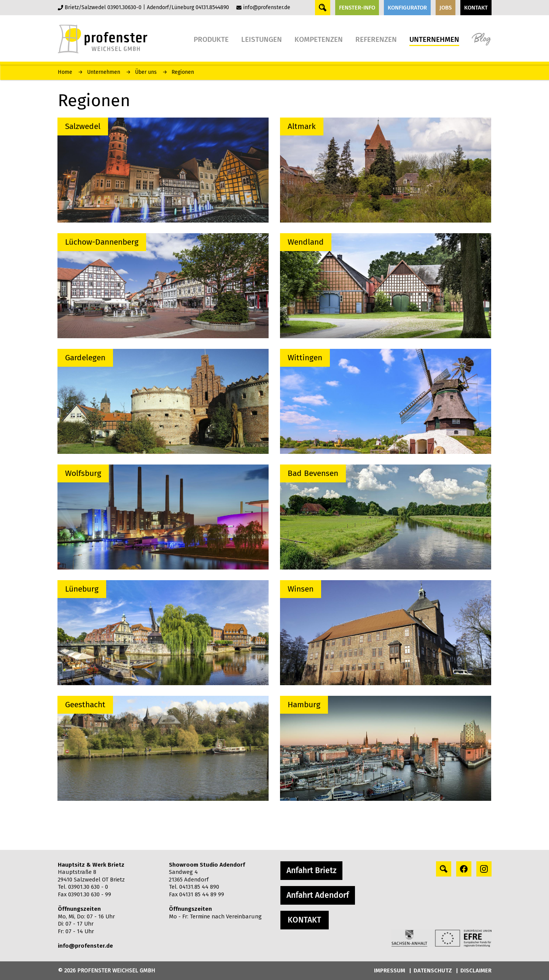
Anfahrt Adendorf (318, 895)
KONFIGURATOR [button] (407, 8)
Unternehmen (104, 72)
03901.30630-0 (124, 7)
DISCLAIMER (476, 970)
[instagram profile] (484, 869)
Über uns (146, 72)
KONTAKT (304, 920)
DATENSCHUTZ (433, 970)
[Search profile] (444, 869)
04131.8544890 (212, 7)
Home (65, 72)
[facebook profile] (464, 869)
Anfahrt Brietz (311, 870)
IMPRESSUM (390, 970)
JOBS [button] (446, 8)
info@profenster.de (267, 7)
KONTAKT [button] (476, 8)
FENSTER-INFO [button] (357, 8)
